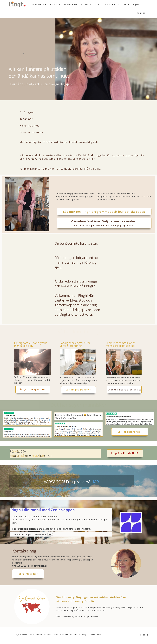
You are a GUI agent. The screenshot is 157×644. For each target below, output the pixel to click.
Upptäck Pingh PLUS (125, 453)
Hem (32, 635)
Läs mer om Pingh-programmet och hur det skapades (104, 212)
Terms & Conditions (63, 635)
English (136, 4)
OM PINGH (109, 4)
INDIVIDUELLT (39, 4)
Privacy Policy (80, 635)
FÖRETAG (55, 4)
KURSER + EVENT (73, 4)
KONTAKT (124, 4)
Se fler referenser (130, 432)
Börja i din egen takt (33, 389)
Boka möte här (28, 574)
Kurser (39, 635)
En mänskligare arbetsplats (124, 390)
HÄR (95, 482)
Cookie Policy (95, 635)
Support (48, 635)
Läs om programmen (78, 390)
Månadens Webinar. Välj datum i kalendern (104, 223)
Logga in (140, 13)
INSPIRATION (92, 4)
